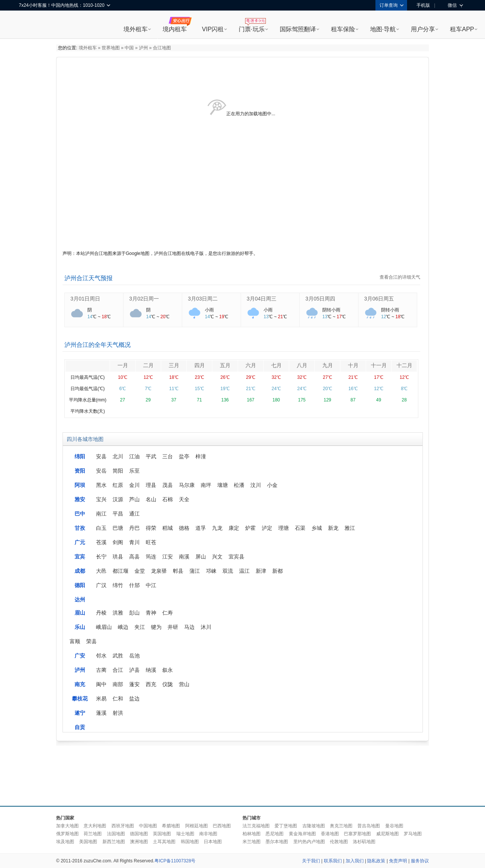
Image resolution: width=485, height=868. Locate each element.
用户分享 (423, 29)
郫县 (178, 571)
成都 (80, 571)
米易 (101, 699)
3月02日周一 (144, 299)
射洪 (118, 713)
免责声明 (398, 861)
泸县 (134, 670)
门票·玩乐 (252, 29)
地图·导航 (383, 29)
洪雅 (118, 613)
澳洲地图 (139, 842)
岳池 (134, 656)
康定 (234, 528)
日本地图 (213, 842)
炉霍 (250, 528)
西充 (151, 684)
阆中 (101, 684)
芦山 (134, 499)
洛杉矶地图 (364, 842)
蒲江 (195, 571)
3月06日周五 (379, 299)
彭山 (134, 613)
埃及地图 (65, 842)
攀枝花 (80, 699)
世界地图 (111, 48)
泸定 (267, 528)
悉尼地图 (275, 834)
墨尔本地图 (277, 842)
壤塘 (223, 485)
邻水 (101, 656)
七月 (276, 365)
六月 (251, 365)
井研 (173, 627)
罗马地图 (413, 834)
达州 (80, 600)
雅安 (80, 499)
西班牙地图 (123, 826)
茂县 (168, 485)
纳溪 (151, 670)
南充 (80, 684)
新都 (278, 571)
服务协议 (420, 861)
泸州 (143, 48)
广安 (80, 656)
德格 (184, 528)
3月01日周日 (85, 299)
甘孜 (80, 528)
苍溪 (101, 542)
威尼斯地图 (387, 834)
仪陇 (168, 684)
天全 (184, 499)
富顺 (75, 641)
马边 (189, 627)
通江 (134, 514)
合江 (118, 670)
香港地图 (330, 834)
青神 (151, 613)
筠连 (151, 557)
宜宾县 (236, 557)
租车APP (462, 29)
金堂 (140, 571)
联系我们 (333, 861)
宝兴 (101, 499)
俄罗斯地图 (67, 834)
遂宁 (80, 713)
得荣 (151, 528)
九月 (328, 365)
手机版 (421, 5)
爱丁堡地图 (286, 826)
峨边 (123, 627)
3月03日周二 (203, 299)
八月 (302, 365)
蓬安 (134, 684)
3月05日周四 (320, 299)
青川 (134, 542)
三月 (174, 365)
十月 (353, 365)
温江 (244, 571)
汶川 (256, 485)
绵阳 (80, 456)
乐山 (80, 627)
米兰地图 (252, 842)
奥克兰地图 (341, 826)
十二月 (404, 365)
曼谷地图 (394, 826)
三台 (168, 456)
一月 (123, 365)
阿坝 (80, 485)
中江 (151, 585)
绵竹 (118, 585)
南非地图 (208, 834)
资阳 (80, 471)
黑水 (101, 485)
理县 (151, 485)
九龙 (217, 528)
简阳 (118, 471)
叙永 (168, 670)
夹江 (140, 627)
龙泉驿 (159, 571)
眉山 (80, 613)
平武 (151, 456)
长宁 (101, 557)
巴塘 (118, 528)
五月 (225, 365)
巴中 (80, 514)
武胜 (118, 656)
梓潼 (201, 456)
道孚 (201, 528)
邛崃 (211, 571)
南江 (101, 514)
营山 (184, 684)
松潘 (239, 485)
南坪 (206, 485)
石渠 (300, 528)
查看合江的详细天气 (400, 277)
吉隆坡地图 (314, 826)
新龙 (333, 528)
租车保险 (343, 29)
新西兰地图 (114, 842)
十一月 (379, 365)
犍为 (156, 627)
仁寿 (168, 613)
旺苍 (151, 542)
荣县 (92, 641)
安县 (101, 456)
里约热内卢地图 (309, 842)
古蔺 (101, 670)
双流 (228, 571)
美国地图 (88, 842)
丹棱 (101, 613)
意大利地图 (95, 826)
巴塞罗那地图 (357, 834)
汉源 (118, 499)
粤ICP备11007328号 (175, 861)
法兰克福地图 (256, 826)
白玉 (101, 528)
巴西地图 (222, 826)
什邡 (134, 585)
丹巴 (134, 528)
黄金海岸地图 (302, 834)
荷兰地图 (93, 834)
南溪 (184, 557)
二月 (148, 365)
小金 (272, 485)
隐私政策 (376, 861)
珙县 (118, 557)
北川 (118, 456)
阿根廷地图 (197, 826)
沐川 (206, 627)
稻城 (168, 528)
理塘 (284, 528)
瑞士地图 (185, 834)
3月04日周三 (262, 299)
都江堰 (120, 571)
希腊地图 (171, 826)
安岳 (101, 471)
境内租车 (175, 29)
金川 (134, 485)
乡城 (317, 528)
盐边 (134, 699)
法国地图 (116, 834)
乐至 (134, 471)
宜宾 (80, 557)
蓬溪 (101, 713)
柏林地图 (252, 834)
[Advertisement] (242, 774)
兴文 (217, 557)
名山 (151, 499)
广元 (80, 542)
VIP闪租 (213, 29)
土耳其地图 (164, 842)
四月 (200, 365)
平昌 (118, 514)
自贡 (80, 727)
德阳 (80, 585)
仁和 (118, 699)
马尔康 (187, 485)
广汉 (101, 585)
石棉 (168, 499)
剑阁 (118, 542)
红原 (118, 485)
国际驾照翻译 (298, 29)
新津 (261, 571)
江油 (134, 456)
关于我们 (311, 861)
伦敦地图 (339, 842)
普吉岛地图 (369, 826)
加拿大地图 (67, 826)
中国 (129, 48)
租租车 (28, 25)
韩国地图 (190, 842)
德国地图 (139, 834)
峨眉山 (104, 627)
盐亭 (184, 456)
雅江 (350, 528)
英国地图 (162, 834)
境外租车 (136, 29)
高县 (134, 557)
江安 (168, 557)
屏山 (201, 557)
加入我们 (355, 861)
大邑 (101, 571)
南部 (118, 684)
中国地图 (148, 826)
